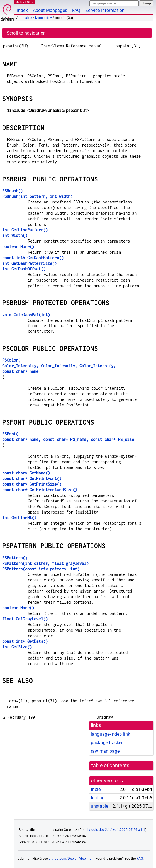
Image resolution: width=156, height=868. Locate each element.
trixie (96, 789)
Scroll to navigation (26, 33)
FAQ (76, 10)
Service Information (105, 10)
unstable (25, 18)
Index (22, 10)
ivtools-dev (43, 18)
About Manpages (50, 10)
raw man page (105, 751)
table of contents (110, 766)
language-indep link (110, 734)
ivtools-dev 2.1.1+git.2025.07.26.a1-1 (116, 830)
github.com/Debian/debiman (71, 859)
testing (98, 798)
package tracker (107, 743)
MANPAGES (25, 2)
